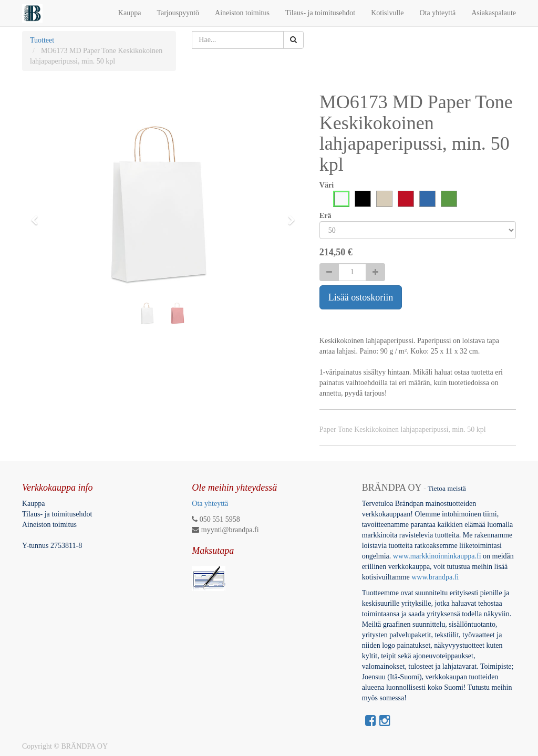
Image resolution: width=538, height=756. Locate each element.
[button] (38, 215)
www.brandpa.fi (436, 577)
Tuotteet (42, 40)
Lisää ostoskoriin (361, 297)
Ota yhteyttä (210, 504)
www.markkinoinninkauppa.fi (437, 556)
